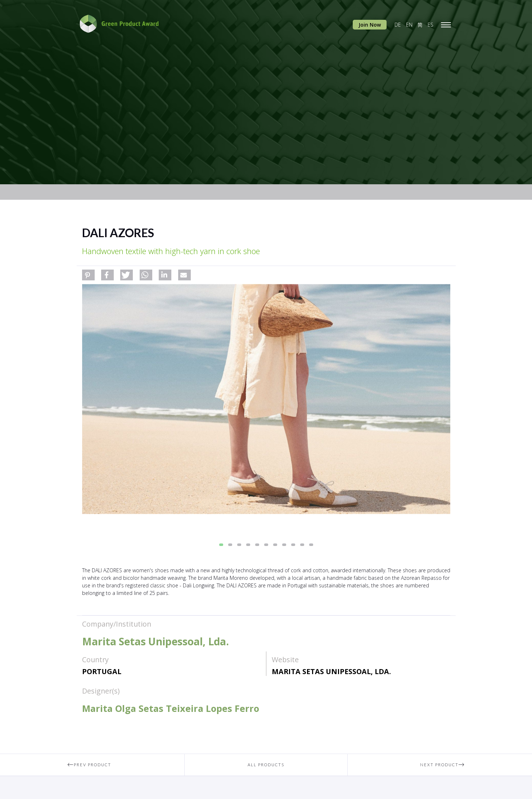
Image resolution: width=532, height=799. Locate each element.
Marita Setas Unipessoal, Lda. (331, 671)
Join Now (370, 25)
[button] (88, 275)
